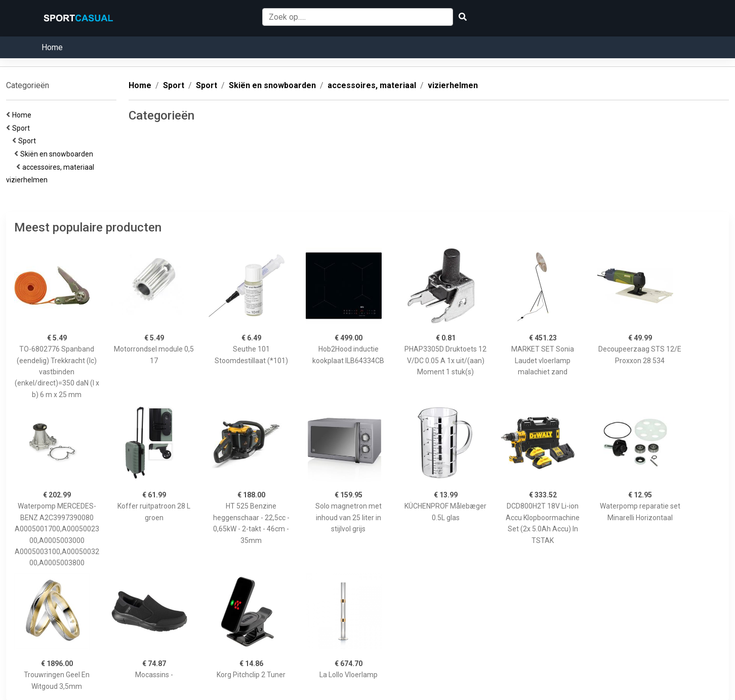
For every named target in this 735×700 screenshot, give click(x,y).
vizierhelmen (28, 180)
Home (52, 47)
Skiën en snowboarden (58, 154)
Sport (23, 128)
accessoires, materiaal (60, 167)
